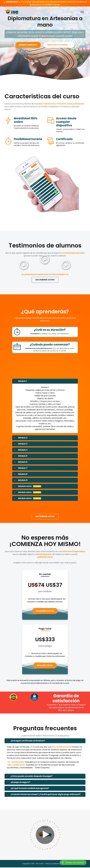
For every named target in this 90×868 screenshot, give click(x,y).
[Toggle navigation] (82, 12)
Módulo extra (27, 486)
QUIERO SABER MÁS (28, 45)
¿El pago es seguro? (17, 783)
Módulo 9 (20, 480)
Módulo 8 (20, 474)
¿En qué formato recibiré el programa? (27, 789)
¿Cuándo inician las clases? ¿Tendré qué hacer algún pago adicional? (43, 795)
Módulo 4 (20, 450)
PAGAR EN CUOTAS (45, 611)
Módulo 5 (20, 456)
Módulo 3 (20, 444)
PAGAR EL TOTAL (45, 666)
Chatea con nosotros (73, 862)
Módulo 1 (20, 381)
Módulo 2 (20, 438)
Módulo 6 (20, 462)
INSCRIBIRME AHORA (45, 280)
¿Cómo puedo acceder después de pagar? (29, 777)
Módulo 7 (20, 468)
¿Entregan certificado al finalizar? (25, 741)
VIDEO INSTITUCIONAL (59, 45)
